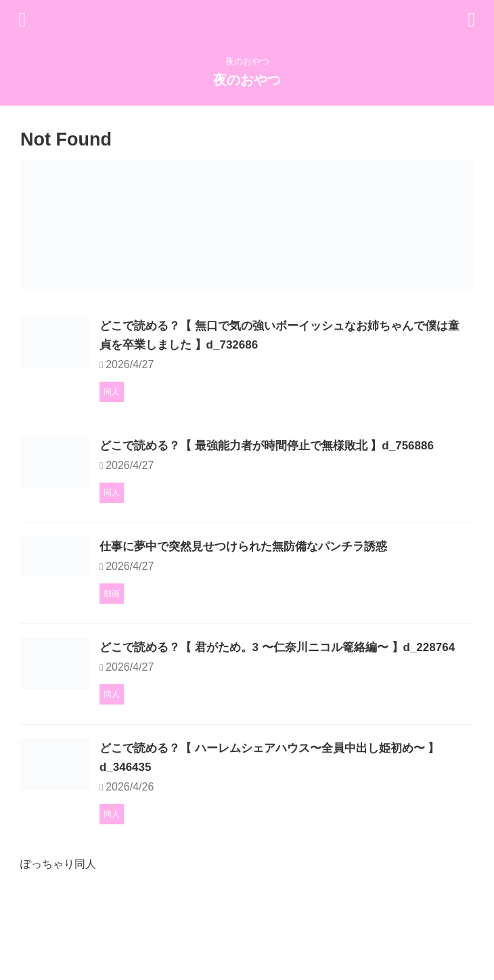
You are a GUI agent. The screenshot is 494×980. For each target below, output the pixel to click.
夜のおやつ (247, 80)
